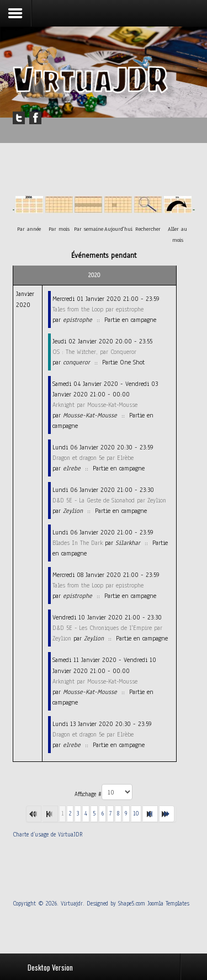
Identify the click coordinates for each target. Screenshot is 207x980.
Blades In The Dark (78, 543)
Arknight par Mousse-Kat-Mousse (95, 405)
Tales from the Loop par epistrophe (98, 309)
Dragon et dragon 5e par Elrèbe (93, 458)
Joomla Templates (168, 904)
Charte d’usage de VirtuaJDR (48, 835)
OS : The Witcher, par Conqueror (94, 352)
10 (136, 814)
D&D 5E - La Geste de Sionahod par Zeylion (109, 500)
